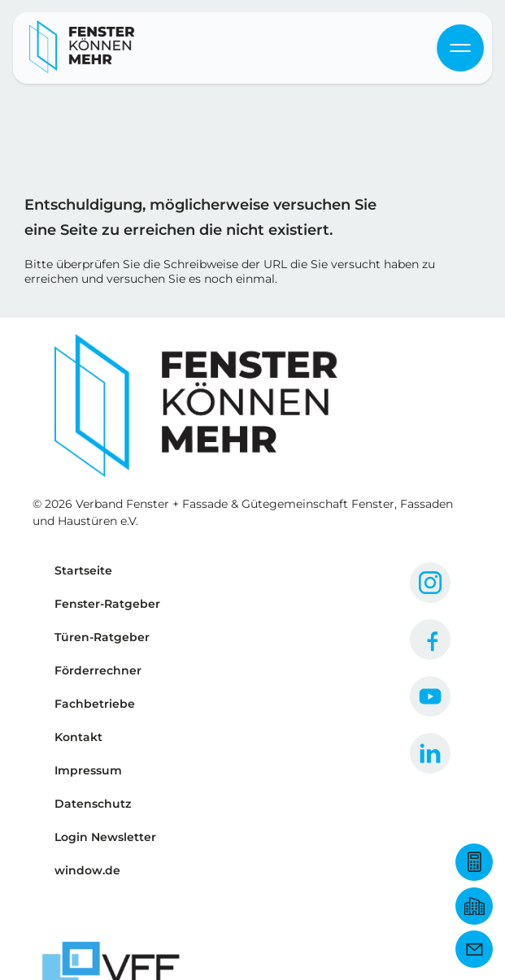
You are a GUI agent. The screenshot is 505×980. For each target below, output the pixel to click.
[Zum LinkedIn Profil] (430, 753)
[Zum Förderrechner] (474, 862)
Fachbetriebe (95, 704)
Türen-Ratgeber (102, 637)
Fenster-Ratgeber (107, 604)
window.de (87, 870)
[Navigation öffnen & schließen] (460, 48)
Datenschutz (93, 804)
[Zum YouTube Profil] (430, 696)
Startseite (83, 570)
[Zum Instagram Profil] (430, 583)
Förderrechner (98, 670)
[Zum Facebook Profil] (430, 640)
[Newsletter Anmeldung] (474, 949)
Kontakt (78, 737)
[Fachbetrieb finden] (474, 906)
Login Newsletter (105, 837)
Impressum (88, 770)
